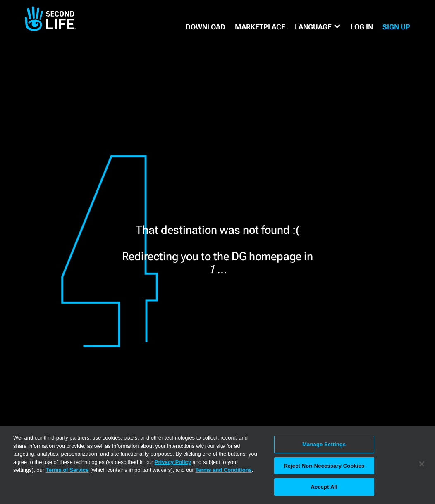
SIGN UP (396, 27)
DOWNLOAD (206, 27)
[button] (318, 27)
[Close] (422, 464)
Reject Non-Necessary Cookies (324, 466)
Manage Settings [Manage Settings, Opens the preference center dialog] (324, 444)
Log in (362, 27)
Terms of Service (67, 470)
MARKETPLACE (260, 27)
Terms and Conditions (224, 470)
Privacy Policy (173, 462)
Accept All (324, 487)
